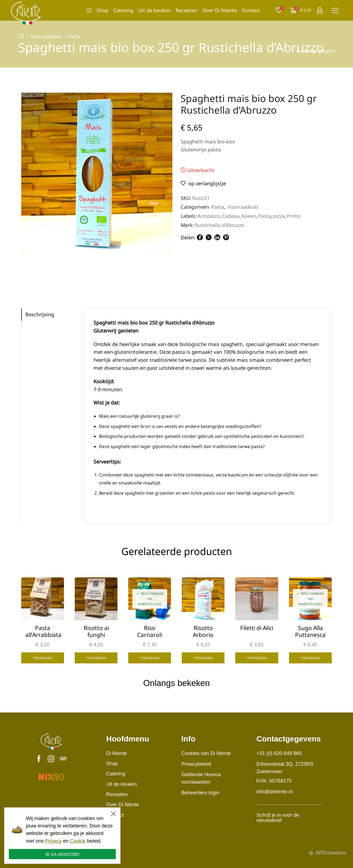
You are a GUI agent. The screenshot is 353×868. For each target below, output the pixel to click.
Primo (294, 216)
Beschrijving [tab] (40, 314)
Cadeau (231, 216)
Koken (249, 216)
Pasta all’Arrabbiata (42, 632)
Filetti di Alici (257, 628)
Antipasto (209, 216)
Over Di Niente (220, 10)
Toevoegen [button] (43, 658)
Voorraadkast (46, 36)
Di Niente (117, 753)
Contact (251, 10)
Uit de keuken (154, 10)
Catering (123, 10)
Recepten (187, 10)
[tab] (52, 315)
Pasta (74, 36)
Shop (102, 10)
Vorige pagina (319, 51)
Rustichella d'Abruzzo (220, 225)
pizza (279, 216)
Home (21, 36)
